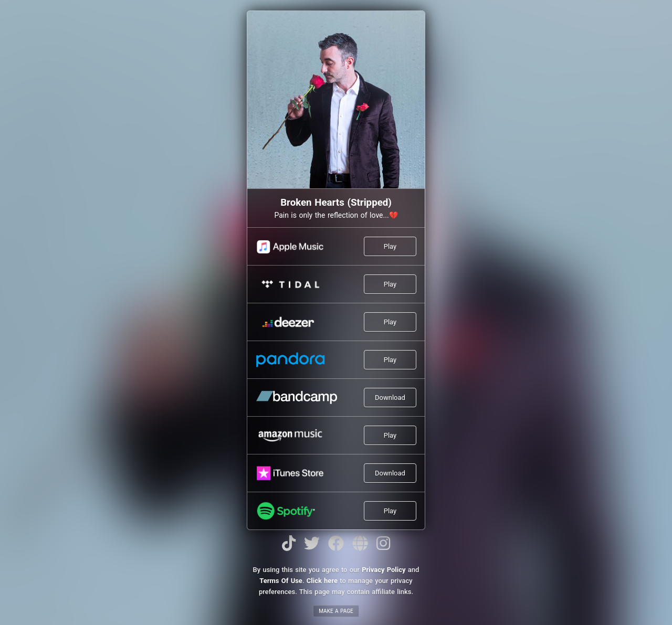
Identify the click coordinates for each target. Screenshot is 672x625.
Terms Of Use (281, 581)
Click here (322, 581)
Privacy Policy (384, 570)
